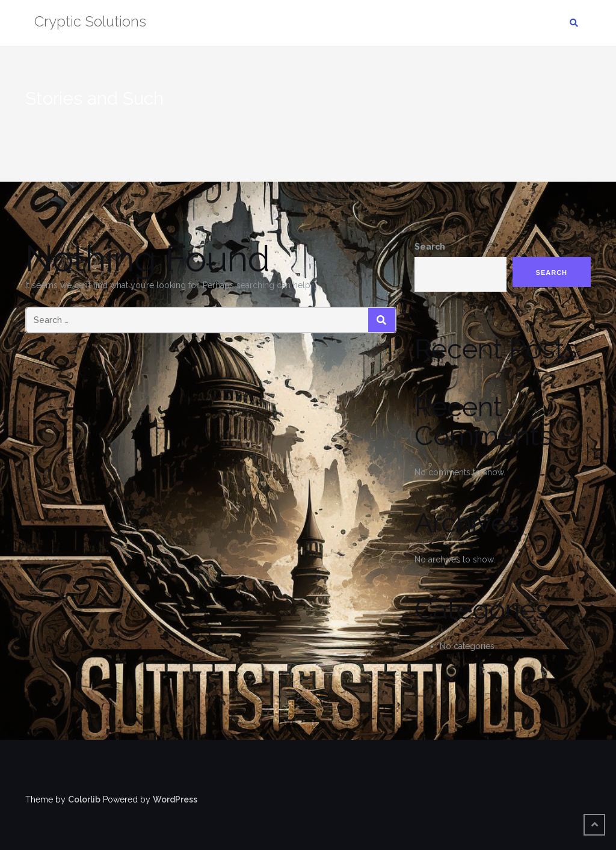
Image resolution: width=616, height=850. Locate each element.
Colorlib (84, 799)
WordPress (175, 799)
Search (430, 247)
